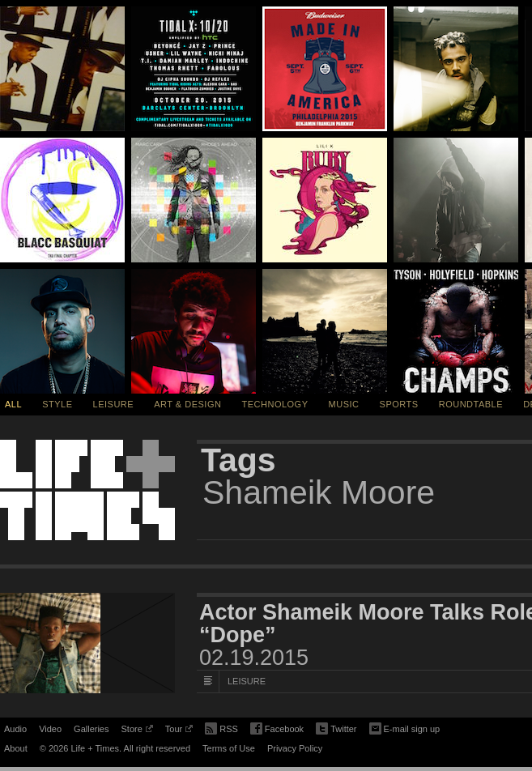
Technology (275, 404)
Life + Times (87, 490)
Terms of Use (229, 748)
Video (50, 729)
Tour (179, 731)
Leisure (114, 404)
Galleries (91, 729)
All (13, 404)
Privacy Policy (295, 748)
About (16, 748)
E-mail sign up (405, 727)
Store (136, 731)
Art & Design (187, 404)
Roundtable (471, 404)
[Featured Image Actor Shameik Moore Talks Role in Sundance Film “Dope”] (87, 643)
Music (344, 404)
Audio (15, 729)
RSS (221, 727)
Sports (399, 404)
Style (57, 404)
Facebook (277, 729)
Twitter (336, 729)
